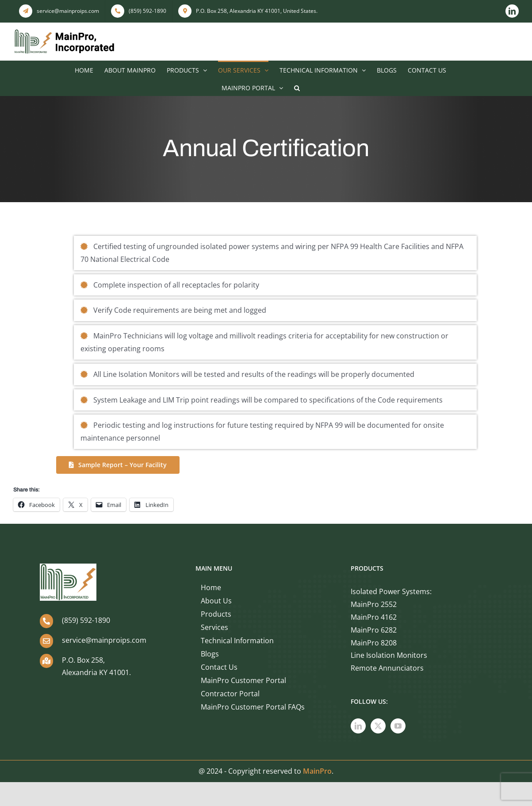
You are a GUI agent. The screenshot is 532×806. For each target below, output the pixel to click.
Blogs (210, 654)
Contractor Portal (230, 694)
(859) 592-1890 (86, 620)
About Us (216, 601)
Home (211, 587)
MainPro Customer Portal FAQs (253, 707)
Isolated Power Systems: (391, 591)
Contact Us (219, 667)
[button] (297, 87)
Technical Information (237, 641)
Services (214, 627)
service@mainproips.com (104, 640)
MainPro (317, 771)
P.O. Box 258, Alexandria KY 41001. (96, 666)
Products (216, 614)
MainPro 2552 (374, 604)
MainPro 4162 (374, 617)
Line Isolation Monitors (389, 655)
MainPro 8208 (374, 643)
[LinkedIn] (358, 726)
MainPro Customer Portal (243, 680)
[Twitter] (378, 726)
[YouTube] (398, 726)
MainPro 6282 (374, 630)
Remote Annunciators (387, 668)
